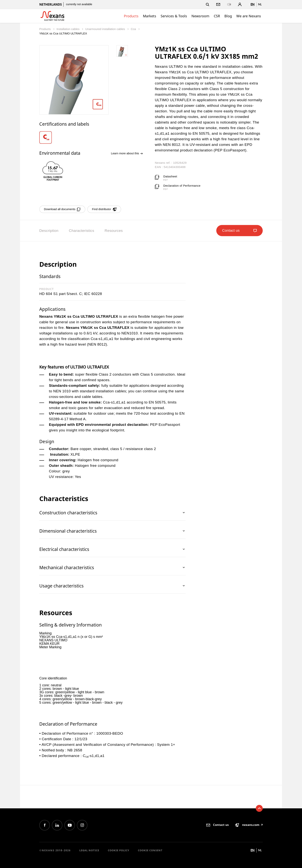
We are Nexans (249, 16)
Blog (228, 16)
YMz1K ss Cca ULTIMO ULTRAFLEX (63, 33)
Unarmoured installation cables (106, 29)
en (253, 4)
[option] (48, 137)
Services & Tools (174, 16)
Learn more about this (127, 153)
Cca (134, 29)
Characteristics (81, 231)
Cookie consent (150, 850)
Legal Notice (89, 850)
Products (131, 16)
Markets (150, 16)
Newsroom (200, 16)
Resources (114, 231)
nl (260, 4)
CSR (217, 16)
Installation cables (68, 29)
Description (49, 231)
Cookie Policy (119, 850)
